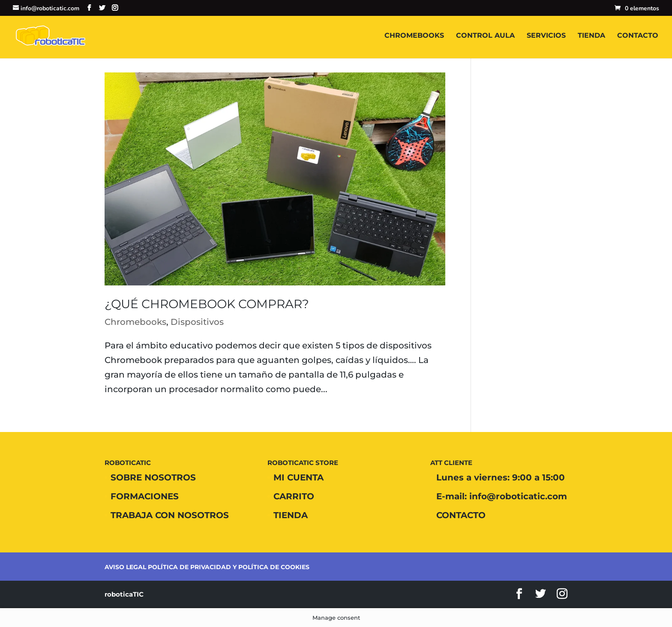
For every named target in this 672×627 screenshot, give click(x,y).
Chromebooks (135, 322)
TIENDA (591, 36)
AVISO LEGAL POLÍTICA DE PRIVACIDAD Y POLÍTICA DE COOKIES (207, 567)
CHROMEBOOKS (414, 36)
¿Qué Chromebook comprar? (207, 304)
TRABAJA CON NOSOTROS (170, 515)
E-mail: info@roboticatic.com (502, 496)
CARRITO (294, 496)
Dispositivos (197, 322)
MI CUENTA (298, 477)
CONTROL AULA (485, 36)
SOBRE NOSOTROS (153, 477)
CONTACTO (638, 36)
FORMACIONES (145, 496)
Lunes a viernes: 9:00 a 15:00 (501, 477)
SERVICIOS (546, 36)
